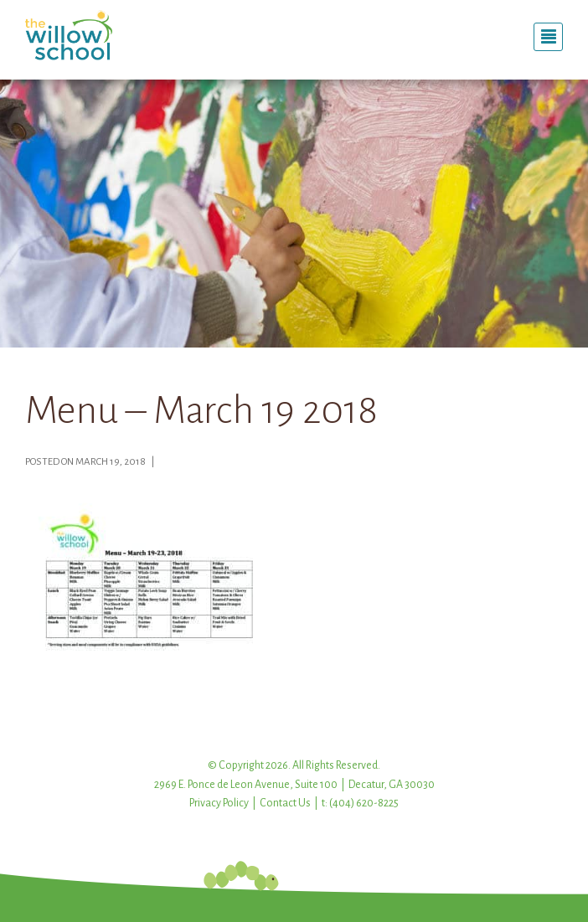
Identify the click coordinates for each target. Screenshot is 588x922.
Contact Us (285, 803)
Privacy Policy (219, 803)
